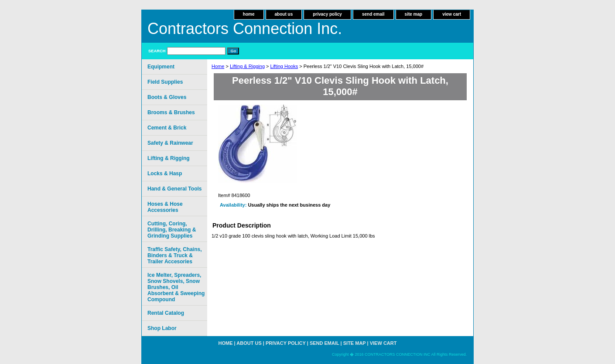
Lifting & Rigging (247, 66)
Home (218, 66)
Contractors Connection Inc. (245, 29)
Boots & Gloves (167, 97)
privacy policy (327, 14)
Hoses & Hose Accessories (165, 207)
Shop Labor (162, 328)
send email (373, 14)
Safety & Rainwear (170, 143)
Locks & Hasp (165, 173)
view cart (452, 14)
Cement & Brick (167, 128)
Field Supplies (165, 82)
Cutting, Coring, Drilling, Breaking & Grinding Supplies (172, 230)
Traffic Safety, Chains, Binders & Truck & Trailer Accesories (174, 255)
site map (414, 14)
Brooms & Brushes (171, 112)
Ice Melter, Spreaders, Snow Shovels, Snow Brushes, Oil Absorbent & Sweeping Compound (176, 287)
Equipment (161, 67)
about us (284, 14)
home (249, 14)
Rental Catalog (166, 313)
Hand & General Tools (174, 189)
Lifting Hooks (284, 66)
